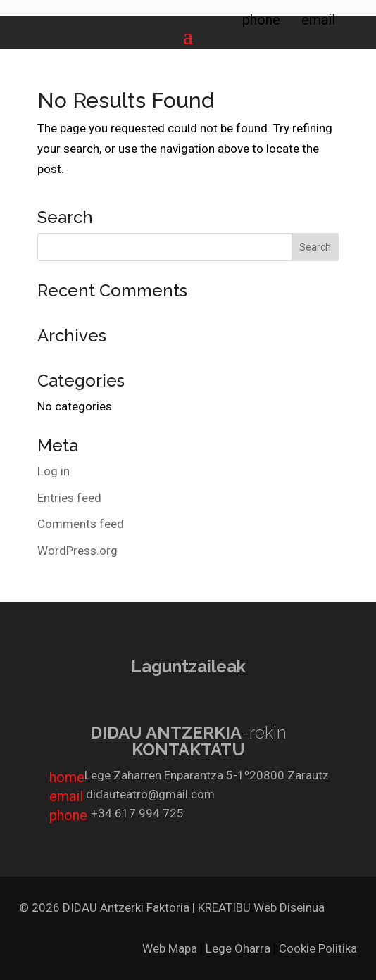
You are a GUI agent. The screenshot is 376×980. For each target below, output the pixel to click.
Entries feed (69, 498)
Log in (54, 471)
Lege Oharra (238, 948)
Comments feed (81, 524)
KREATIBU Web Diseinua (261, 907)
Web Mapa (170, 948)
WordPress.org (77, 551)
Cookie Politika (318, 948)
